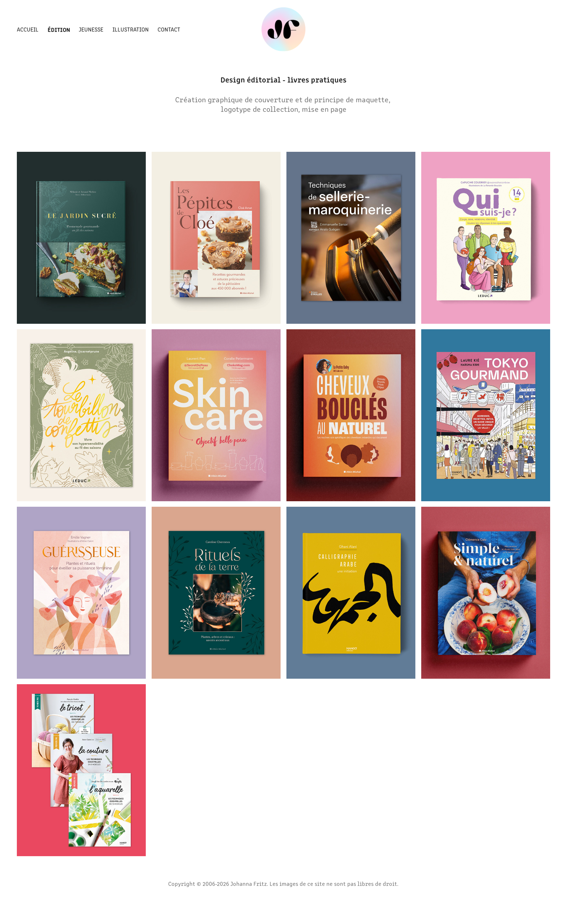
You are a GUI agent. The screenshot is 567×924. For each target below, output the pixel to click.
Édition (59, 29)
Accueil (28, 29)
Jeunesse (91, 29)
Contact (169, 29)
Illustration (131, 29)
